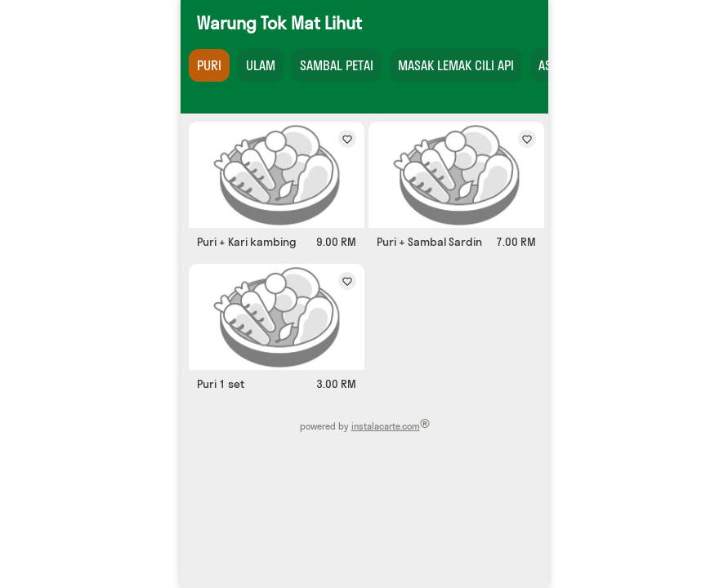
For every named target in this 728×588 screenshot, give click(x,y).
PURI (209, 65)
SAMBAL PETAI (337, 65)
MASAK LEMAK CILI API (456, 65)
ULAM (261, 65)
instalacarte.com (385, 426)
